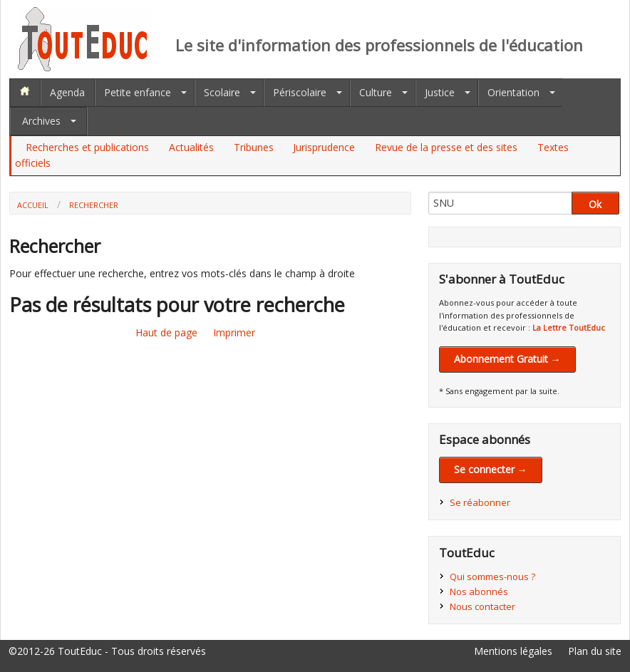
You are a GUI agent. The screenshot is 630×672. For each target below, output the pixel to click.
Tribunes (254, 147)
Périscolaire (300, 92)
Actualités (191, 147)
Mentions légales (513, 651)
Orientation (513, 92)
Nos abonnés (479, 591)
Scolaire (222, 92)
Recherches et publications (87, 147)
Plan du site (595, 651)
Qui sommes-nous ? (492, 577)
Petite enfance (138, 92)
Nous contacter (482, 606)
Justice (440, 92)
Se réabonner (480, 502)
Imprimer (234, 332)
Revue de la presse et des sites (446, 147)
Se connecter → (491, 469)
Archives (41, 121)
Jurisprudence (324, 147)
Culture (376, 92)
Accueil (33, 205)
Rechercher (94, 205)
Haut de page (166, 332)
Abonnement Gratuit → (507, 359)
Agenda (67, 92)
